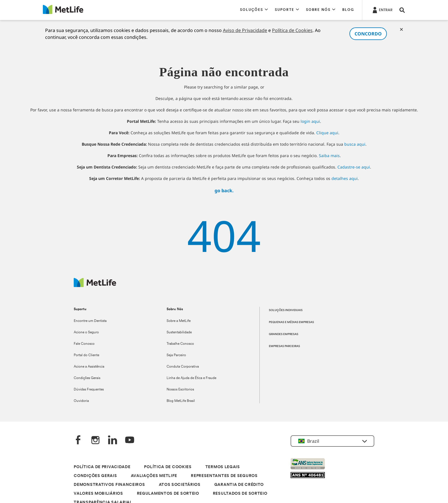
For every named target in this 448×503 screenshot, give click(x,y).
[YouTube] (130, 441)
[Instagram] (95, 441)
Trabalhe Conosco (180, 344)
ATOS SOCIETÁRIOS (180, 485)
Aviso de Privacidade (245, 30)
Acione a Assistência (89, 367)
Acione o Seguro (86, 332)
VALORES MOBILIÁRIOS (98, 494)
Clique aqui (327, 133)
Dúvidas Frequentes (89, 390)
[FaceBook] (78, 441)
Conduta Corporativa (183, 367)
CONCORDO (368, 34)
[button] (254, 10)
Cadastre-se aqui (354, 167)
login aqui (310, 121)
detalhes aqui (345, 178)
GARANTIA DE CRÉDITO (239, 485)
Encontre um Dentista (90, 321)
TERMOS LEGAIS (223, 467)
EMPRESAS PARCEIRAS (284, 346)
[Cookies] (401, 29)
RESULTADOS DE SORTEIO (240, 494)
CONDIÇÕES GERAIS (95, 476)
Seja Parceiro (176, 355)
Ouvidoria (81, 401)
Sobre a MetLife (179, 321)
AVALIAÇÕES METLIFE (154, 476)
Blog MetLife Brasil (181, 401)
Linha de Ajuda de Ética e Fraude (191, 378)
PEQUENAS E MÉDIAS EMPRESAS (291, 322)
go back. (224, 191)
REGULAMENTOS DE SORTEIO (168, 494)
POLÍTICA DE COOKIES (168, 467)
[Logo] (95, 285)
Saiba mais (329, 156)
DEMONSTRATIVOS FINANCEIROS (109, 485)
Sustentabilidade (179, 332)
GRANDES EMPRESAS (284, 334)
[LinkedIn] (113, 441)
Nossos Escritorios (180, 390)
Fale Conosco (84, 344)
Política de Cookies (292, 30)
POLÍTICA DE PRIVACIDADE (102, 467)
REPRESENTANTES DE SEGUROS (224, 476)
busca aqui (355, 144)
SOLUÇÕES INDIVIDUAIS (286, 310)
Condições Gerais (87, 378)
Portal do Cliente (86, 355)
